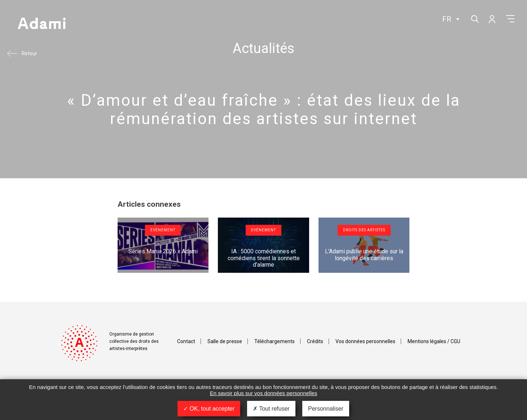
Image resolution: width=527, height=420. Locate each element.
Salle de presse (225, 341)
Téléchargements (275, 341)
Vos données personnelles (365, 341)
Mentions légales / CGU (434, 341)
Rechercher (474, 18)
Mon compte (492, 19)
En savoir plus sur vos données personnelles (264, 393)
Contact (186, 341)
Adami (41, 24)
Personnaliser (326, 409)
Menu (510, 19)
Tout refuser (271, 409)
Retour (29, 53)
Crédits (315, 341)
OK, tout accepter (209, 409)
